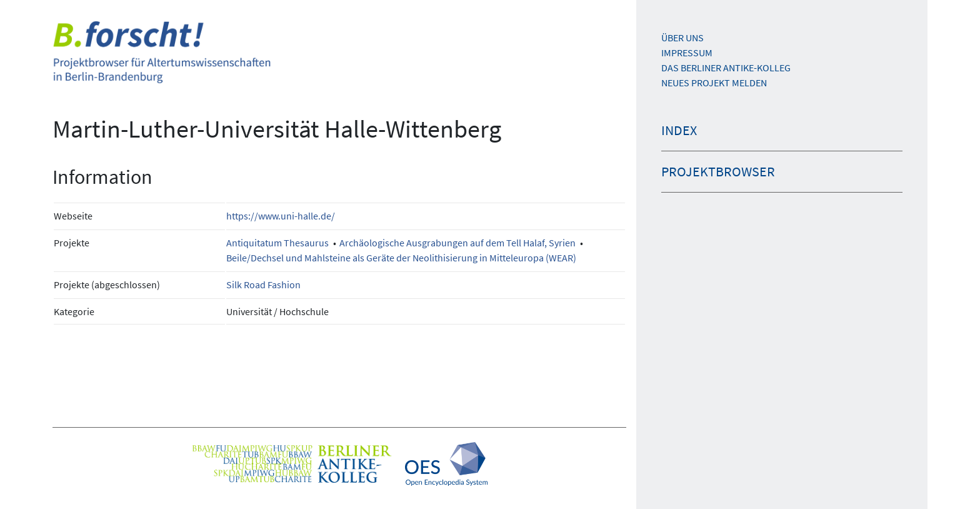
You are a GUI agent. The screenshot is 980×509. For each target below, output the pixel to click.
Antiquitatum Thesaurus (277, 243)
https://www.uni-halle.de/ (281, 216)
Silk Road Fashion (263, 285)
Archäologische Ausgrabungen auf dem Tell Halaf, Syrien (457, 243)
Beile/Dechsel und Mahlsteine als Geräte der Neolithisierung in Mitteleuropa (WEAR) (401, 258)
